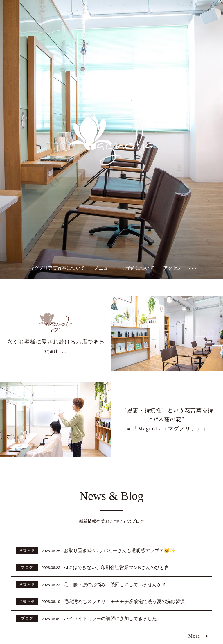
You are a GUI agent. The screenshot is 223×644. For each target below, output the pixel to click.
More (194, 636)
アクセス (172, 268)
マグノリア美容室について (57, 268)
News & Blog (111, 496)
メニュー (103, 268)
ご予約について (138, 268)
